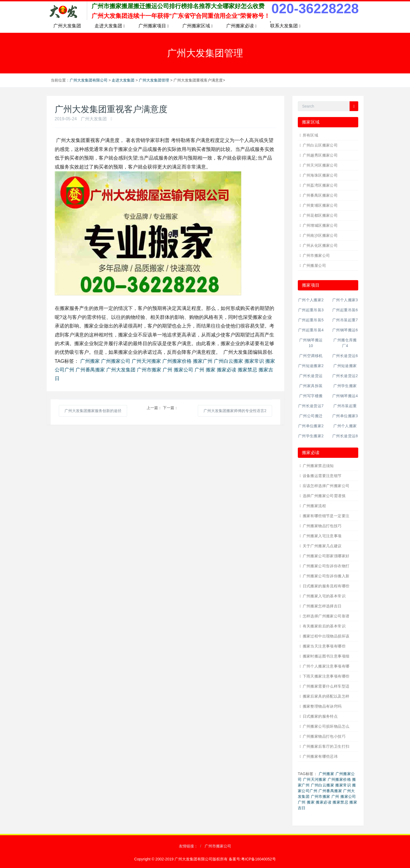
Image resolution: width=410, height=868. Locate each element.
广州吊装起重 (345, 406)
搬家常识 (254, 361)
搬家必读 (227, 370)
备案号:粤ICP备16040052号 (252, 859)
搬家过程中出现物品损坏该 (326, 636)
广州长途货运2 (345, 376)
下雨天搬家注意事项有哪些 (326, 676)
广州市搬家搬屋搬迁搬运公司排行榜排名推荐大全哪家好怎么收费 (178, 6)
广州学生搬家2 (311, 436)
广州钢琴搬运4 (345, 396)
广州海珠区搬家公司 (320, 175)
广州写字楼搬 (311, 396)
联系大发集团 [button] (285, 26)
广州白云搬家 (228, 361)
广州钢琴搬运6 (345, 330)
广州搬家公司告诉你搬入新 (326, 576)
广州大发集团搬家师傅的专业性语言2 (235, 411)
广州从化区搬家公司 (320, 245)
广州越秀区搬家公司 (320, 155)
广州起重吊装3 (311, 310)
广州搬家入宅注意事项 (322, 536)
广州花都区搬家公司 (320, 215)
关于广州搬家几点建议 (322, 546)
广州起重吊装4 (311, 330)
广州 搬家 (205, 370)
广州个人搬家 (345, 426)
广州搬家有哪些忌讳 (320, 756)
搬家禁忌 (247, 370)
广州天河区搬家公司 (320, 165)
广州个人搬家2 (311, 300)
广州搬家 (90, 361)
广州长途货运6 (345, 356)
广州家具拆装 (311, 386)
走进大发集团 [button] (110, 26)
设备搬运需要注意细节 (322, 476)
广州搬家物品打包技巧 (322, 526)
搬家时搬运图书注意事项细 (326, 656)
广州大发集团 (67, 26)
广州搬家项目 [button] (154, 26)
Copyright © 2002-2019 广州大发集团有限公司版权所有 (181, 859)
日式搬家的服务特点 (320, 716)
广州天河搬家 (146, 361)
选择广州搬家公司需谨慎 (324, 496)
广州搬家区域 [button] (198, 26)
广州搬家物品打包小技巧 (324, 736)
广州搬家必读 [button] (241, 26)
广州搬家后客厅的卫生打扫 (326, 746)
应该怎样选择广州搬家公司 (326, 486)
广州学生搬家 (345, 386)
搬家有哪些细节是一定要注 (326, 516)
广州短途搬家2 (311, 366)
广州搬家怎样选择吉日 (322, 606)
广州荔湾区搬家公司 (320, 185)
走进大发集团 (123, 80)
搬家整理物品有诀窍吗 (322, 706)
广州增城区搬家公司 (320, 225)
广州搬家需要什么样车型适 (326, 686)
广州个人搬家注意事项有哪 (326, 666)
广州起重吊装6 (345, 310)
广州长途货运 (311, 376)
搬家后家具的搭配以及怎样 (326, 696)
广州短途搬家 (345, 366)
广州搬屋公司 (314, 265)
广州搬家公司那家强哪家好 (326, 556)
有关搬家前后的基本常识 (324, 626)
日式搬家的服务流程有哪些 (326, 586)
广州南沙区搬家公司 (320, 235)
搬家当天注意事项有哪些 (324, 646)
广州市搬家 (149, 370)
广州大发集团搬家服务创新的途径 (93, 411)
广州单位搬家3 (345, 416)
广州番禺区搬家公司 (320, 195)
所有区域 (311, 135)
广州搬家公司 (116, 361)
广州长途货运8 (345, 436)
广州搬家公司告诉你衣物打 (326, 566)
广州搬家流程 (314, 506)
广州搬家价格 (177, 361)
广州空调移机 (311, 356)
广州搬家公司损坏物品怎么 (326, 726)
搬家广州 (203, 361)
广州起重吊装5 (311, 320)
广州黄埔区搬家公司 (320, 205)
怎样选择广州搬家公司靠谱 (326, 616)
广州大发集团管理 (154, 80)
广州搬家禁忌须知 (318, 466)
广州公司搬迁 (311, 416)
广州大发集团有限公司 (89, 80)
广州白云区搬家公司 (320, 145)
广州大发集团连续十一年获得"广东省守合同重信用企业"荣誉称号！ (181, 16)
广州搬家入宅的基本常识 (324, 596)
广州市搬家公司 (316, 255)
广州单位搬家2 (311, 426)
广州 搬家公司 (178, 370)
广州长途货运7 (311, 406)
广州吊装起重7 (345, 320)
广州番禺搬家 (90, 370)
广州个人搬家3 (345, 300)
